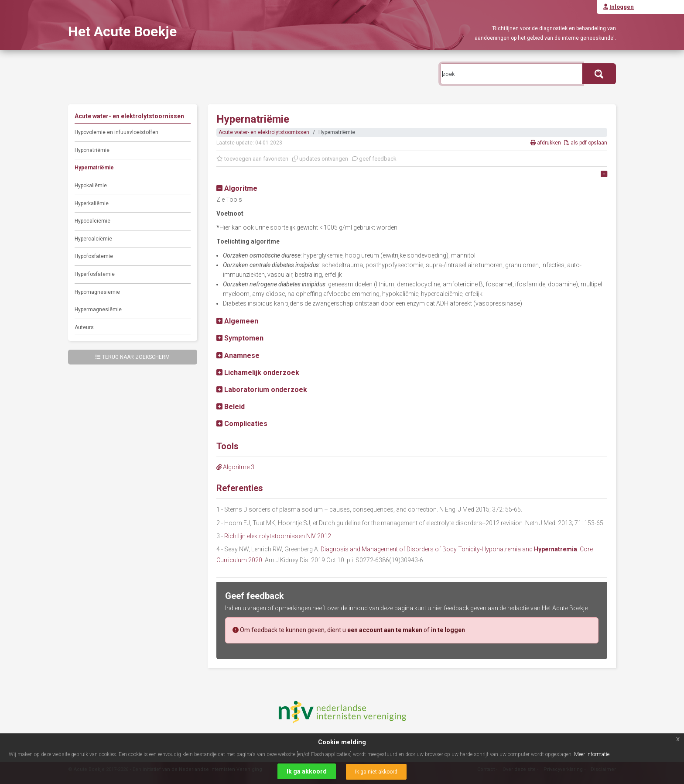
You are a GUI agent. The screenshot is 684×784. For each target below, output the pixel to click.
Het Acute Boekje (122, 31)
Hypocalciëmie (92, 221)
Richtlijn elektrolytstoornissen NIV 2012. (278, 536)
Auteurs (84, 327)
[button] (237, 188)
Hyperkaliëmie (92, 203)
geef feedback (374, 159)
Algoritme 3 (235, 467)
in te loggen (448, 630)
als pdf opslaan (586, 143)
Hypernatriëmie (94, 168)
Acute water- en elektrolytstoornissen (264, 132)
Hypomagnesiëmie (97, 292)
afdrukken (546, 143)
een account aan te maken (385, 630)
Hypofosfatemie (94, 256)
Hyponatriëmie (92, 150)
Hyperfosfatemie (95, 274)
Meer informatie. (592, 754)
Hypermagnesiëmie (98, 309)
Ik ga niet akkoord (376, 772)
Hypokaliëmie (91, 186)
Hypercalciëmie (93, 239)
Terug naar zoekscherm (133, 357)
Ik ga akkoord (307, 771)
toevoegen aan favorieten (252, 159)
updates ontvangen (320, 159)
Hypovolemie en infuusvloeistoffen (116, 132)
